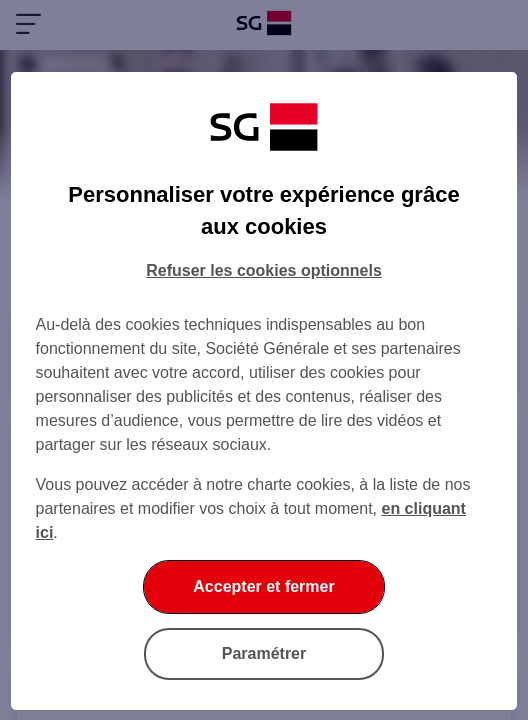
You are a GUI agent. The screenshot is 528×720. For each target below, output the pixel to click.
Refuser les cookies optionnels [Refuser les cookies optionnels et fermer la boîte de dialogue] (264, 270)
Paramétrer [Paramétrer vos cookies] (264, 653)
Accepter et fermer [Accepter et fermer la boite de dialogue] (263, 586)
